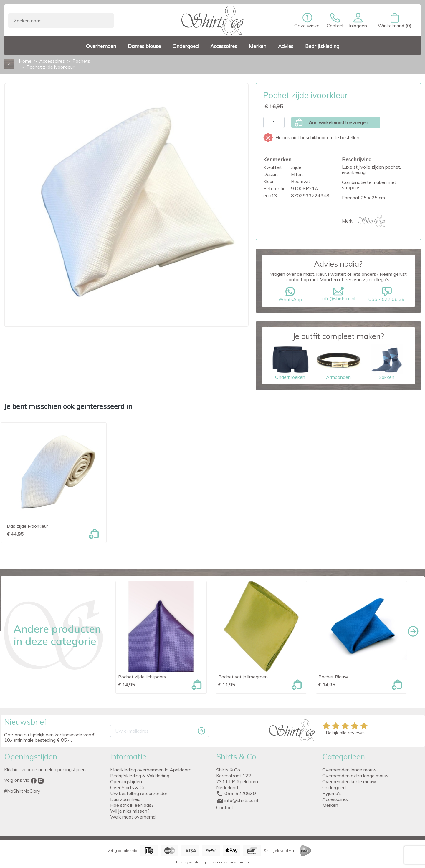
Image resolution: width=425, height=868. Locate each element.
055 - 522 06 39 (387, 294)
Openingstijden (126, 781)
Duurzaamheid (125, 799)
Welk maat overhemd (133, 817)
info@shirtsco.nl (338, 294)
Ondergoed (334, 787)
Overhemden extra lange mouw (355, 776)
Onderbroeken (290, 362)
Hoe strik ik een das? (132, 805)
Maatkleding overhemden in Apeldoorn (151, 770)
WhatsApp (290, 294)
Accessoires (335, 799)
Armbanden (338, 362)
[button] (358, 21)
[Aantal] (274, 122)
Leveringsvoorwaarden (229, 862)
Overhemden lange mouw (349, 770)
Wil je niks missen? (130, 811)
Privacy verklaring (191, 862)
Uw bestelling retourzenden (139, 793)
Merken (330, 805)
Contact (225, 807)
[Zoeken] (61, 20)
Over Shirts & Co (128, 787)
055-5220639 (240, 793)
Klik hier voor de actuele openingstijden (45, 769)
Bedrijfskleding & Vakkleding (140, 776)
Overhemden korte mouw (349, 781)
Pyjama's (332, 793)
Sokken (387, 362)
